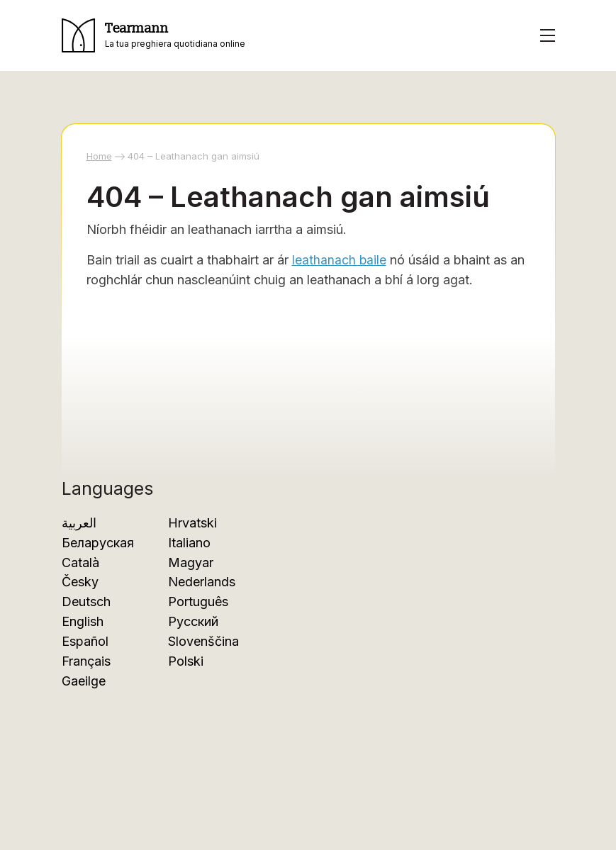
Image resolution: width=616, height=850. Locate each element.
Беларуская (98, 543)
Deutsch (86, 602)
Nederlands (202, 582)
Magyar (191, 563)
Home (99, 156)
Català (80, 563)
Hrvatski (192, 523)
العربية (79, 523)
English (83, 621)
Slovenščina (203, 641)
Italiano (189, 543)
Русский (193, 621)
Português (198, 602)
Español (85, 641)
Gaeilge (84, 681)
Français (86, 661)
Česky (80, 582)
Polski (186, 661)
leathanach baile (340, 260)
